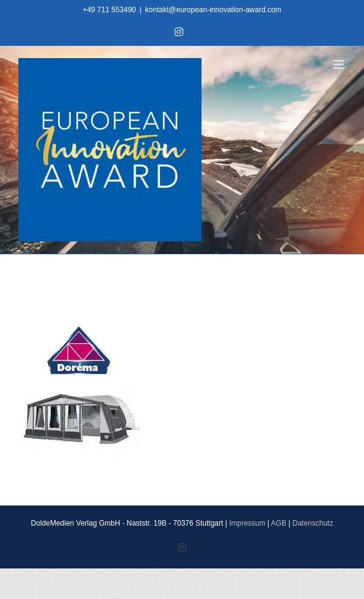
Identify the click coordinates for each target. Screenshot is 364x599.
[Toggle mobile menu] (339, 64)
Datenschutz (313, 523)
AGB (279, 523)
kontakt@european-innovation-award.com (213, 10)
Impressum (247, 523)
